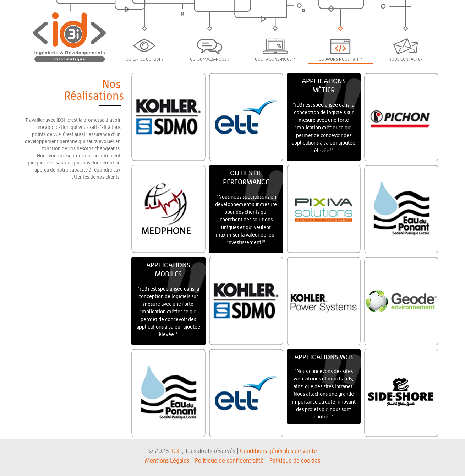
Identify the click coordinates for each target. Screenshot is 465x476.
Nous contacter (406, 50)
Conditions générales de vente (278, 451)
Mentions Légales (167, 460)
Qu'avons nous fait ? (341, 50)
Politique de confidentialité (229, 460)
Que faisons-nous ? (275, 50)
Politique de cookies (295, 460)
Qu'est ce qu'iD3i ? (145, 50)
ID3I (176, 451)
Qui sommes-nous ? (210, 50)
